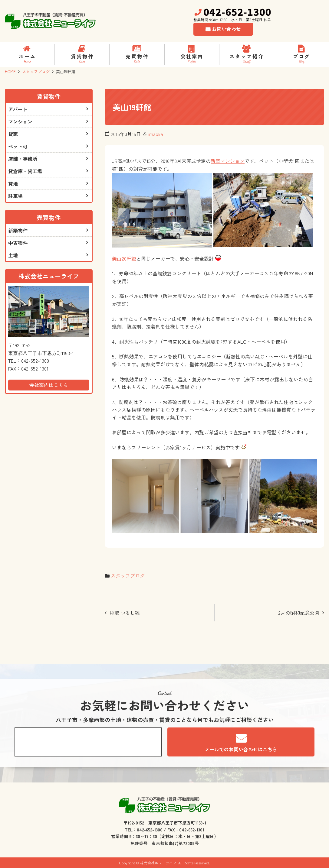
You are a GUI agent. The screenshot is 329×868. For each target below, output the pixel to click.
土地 (13, 255)
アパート (18, 109)
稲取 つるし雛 (125, 613)
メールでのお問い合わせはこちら (241, 749)
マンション (20, 121)
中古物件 (18, 243)
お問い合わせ (226, 29)
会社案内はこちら (49, 385)
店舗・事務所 (23, 159)
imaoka (156, 134)
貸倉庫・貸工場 (25, 171)
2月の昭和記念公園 (299, 613)
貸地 (13, 183)
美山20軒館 (124, 258)
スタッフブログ (36, 71)
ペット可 (18, 146)
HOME (10, 71)
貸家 (13, 134)
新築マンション (228, 161)
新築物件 (18, 230)
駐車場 (15, 196)
